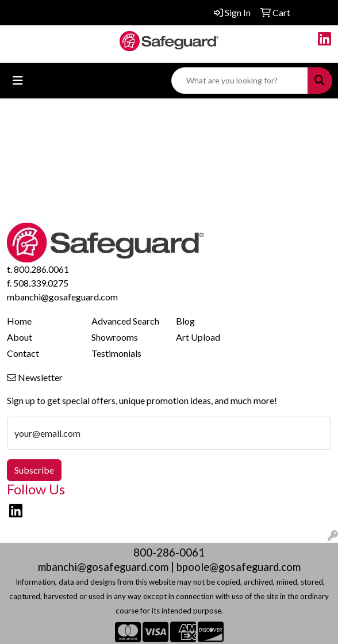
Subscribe (34, 470)
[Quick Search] (240, 81)
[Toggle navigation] (18, 80)
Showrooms (115, 337)
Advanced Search (125, 321)
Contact (23, 353)
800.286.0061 (41, 269)
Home (19, 321)
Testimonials (116, 353)
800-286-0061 (169, 552)
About (20, 337)
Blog (185, 321)
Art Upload (198, 337)
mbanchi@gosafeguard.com (62, 297)
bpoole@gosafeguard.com (239, 567)
